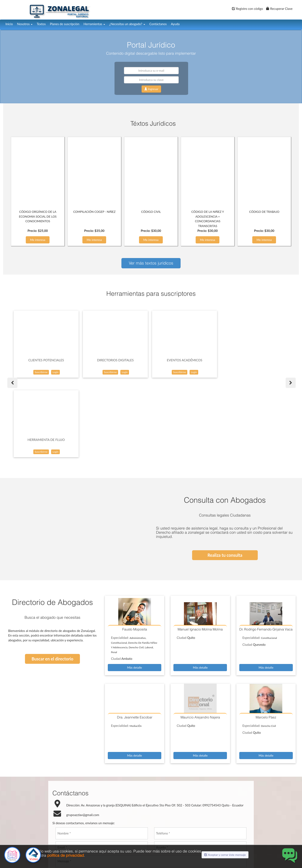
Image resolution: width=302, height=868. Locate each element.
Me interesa (38, 240)
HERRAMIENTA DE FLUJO (254, 360)
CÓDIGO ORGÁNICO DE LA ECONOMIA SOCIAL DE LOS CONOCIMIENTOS (38, 216)
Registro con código (247, 9)
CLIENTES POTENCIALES (46, 360)
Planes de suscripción (65, 24)
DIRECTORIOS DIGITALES (115, 360)
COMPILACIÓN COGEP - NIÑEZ (94, 212)
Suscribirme (41, 372)
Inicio (9, 24)
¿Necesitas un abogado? (127, 24)
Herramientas (94, 24)
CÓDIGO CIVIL (151, 212)
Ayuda (175, 24)
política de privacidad (66, 855)
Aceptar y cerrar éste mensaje (225, 855)
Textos (41, 24)
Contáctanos (158, 24)
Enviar (146, 820)
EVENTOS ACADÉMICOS (185, 360)
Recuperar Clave (279, 9)
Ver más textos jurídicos (151, 263)
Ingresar (151, 89)
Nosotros (25, 24)
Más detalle (135, 588)
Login (55, 372)
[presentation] (151, 801)
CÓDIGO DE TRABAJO (264, 212)
